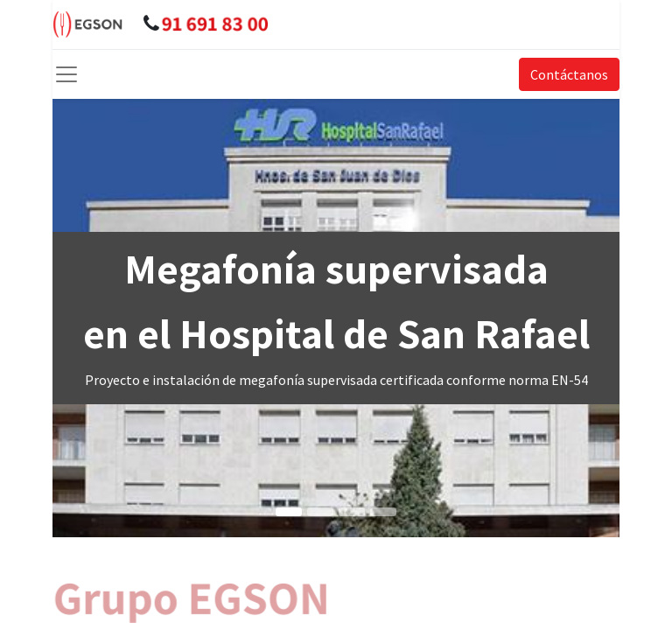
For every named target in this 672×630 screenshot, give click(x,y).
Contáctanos (569, 74)
